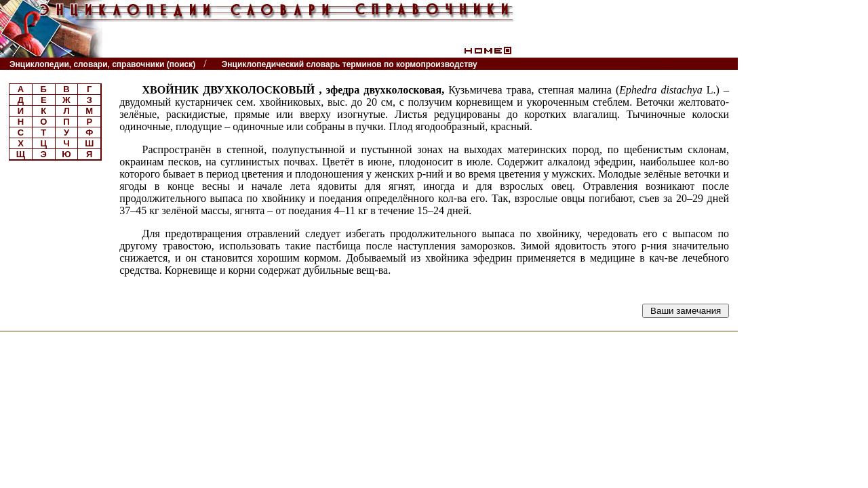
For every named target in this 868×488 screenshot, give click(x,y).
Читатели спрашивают (686, 64)
